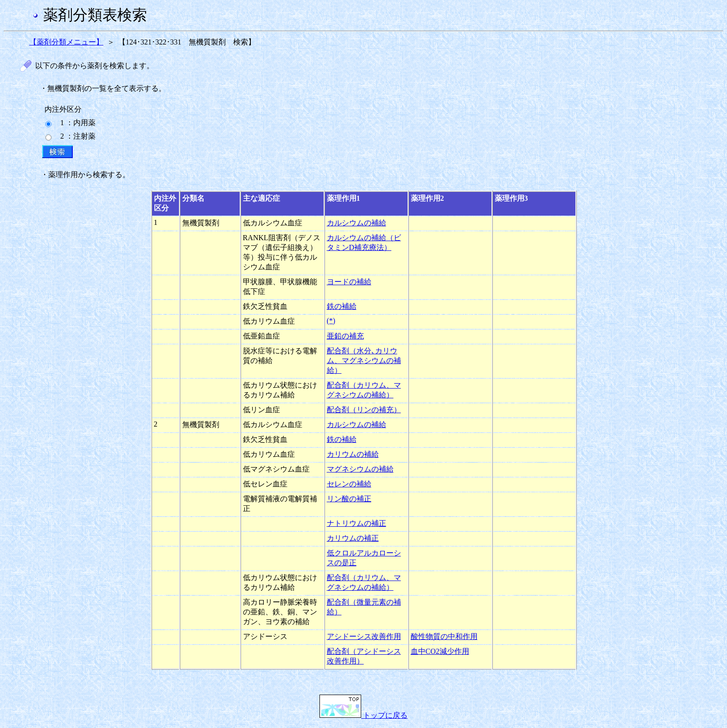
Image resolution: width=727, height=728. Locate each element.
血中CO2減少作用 (440, 651)
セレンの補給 (349, 484)
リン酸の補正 (349, 499)
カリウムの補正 (353, 538)
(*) (331, 321)
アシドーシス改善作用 (364, 636)
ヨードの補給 (349, 282)
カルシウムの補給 (357, 223)
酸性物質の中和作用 (444, 636)
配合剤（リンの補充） (364, 410)
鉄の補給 (342, 306)
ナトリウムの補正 (357, 523)
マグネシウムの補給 (360, 469)
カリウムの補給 (353, 454)
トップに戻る (363, 715)
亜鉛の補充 (345, 336)
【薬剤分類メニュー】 (66, 42)
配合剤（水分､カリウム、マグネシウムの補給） (364, 361)
